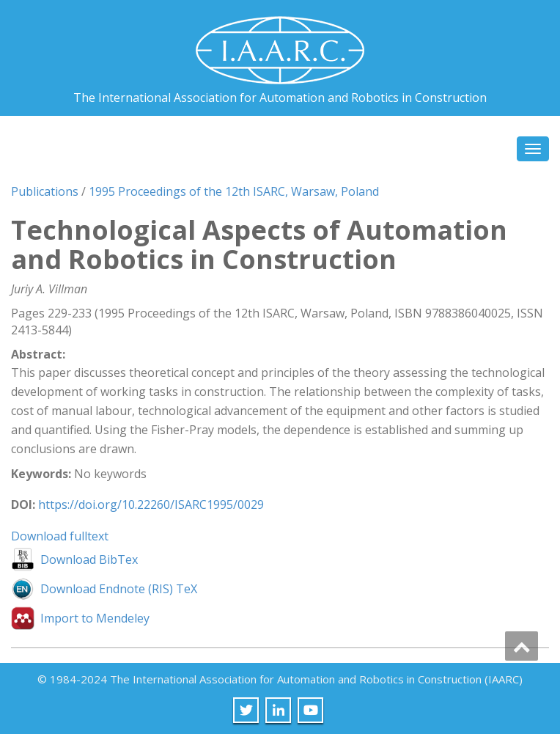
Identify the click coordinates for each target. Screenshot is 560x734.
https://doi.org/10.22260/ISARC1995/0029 (151, 504)
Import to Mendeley (95, 618)
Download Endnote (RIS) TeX (119, 589)
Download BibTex (89, 559)
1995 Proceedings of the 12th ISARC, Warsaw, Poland (234, 191)
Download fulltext (60, 536)
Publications (45, 191)
